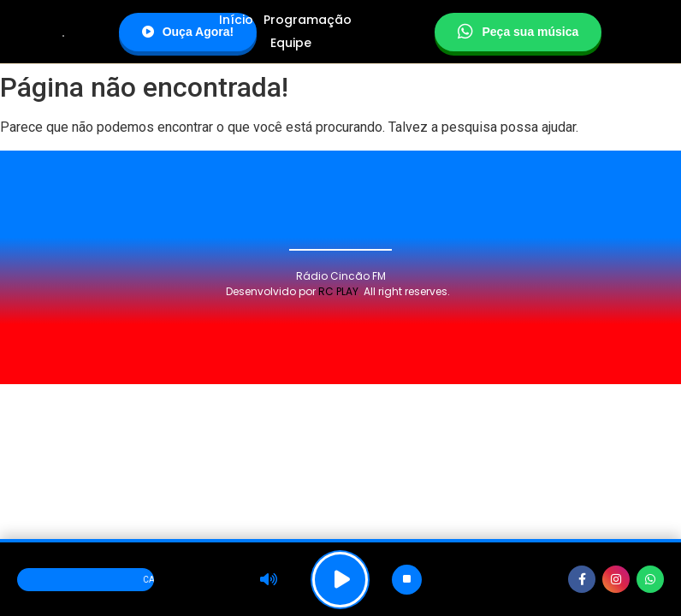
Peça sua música (518, 32)
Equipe (291, 43)
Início (236, 20)
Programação (308, 20)
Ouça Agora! (188, 32)
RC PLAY (338, 291)
